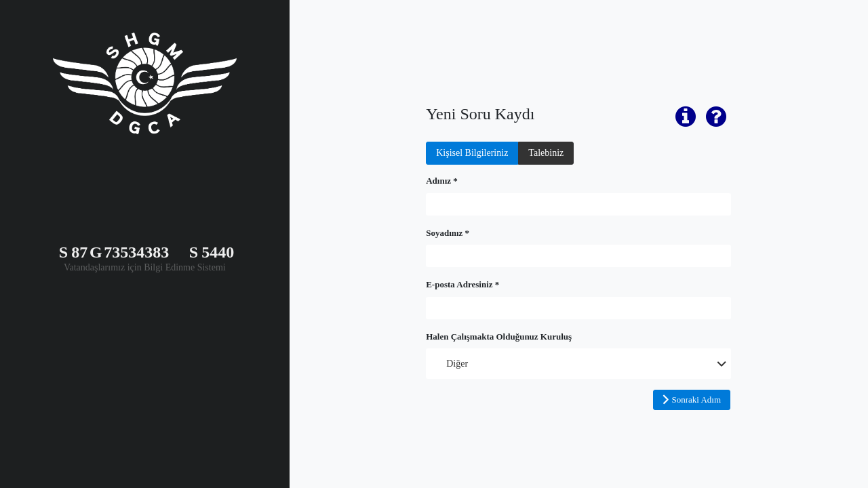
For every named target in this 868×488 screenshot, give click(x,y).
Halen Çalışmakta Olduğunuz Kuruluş (499, 337)
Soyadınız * (448, 233)
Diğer (457, 364)
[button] (692, 400)
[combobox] (578, 364)
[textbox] (578, 204)
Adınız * (442, 181)
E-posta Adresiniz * (462, 284)
